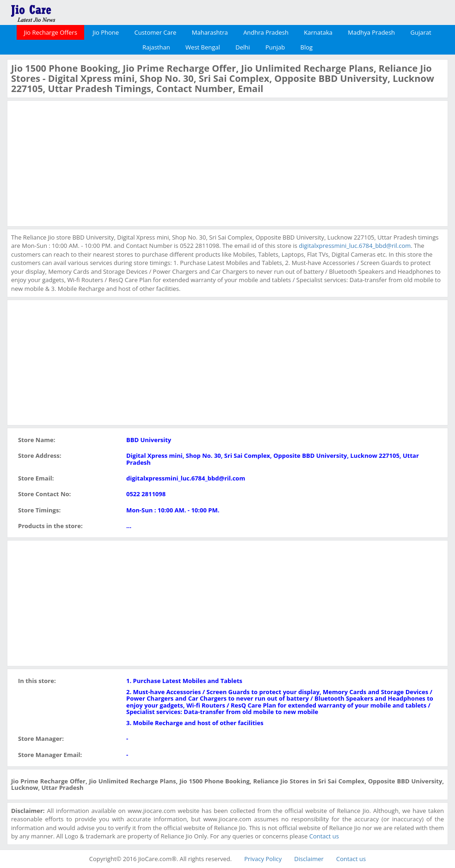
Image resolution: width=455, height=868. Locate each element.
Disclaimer (309, 859)
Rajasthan (156, 47)
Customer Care (155, 32)
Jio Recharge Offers (50, 32)
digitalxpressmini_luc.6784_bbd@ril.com (355, 246)
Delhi (243, 47)
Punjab (275, 47)
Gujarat (421, 32)
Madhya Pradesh (371, 32)
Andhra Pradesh (266, 32)
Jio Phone (106, 32)
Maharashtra (210, 32)
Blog (307, 47)
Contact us (324, 836)
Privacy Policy (263, 859)
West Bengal (203, 47)
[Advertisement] (80, 162)
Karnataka (318, 32)
